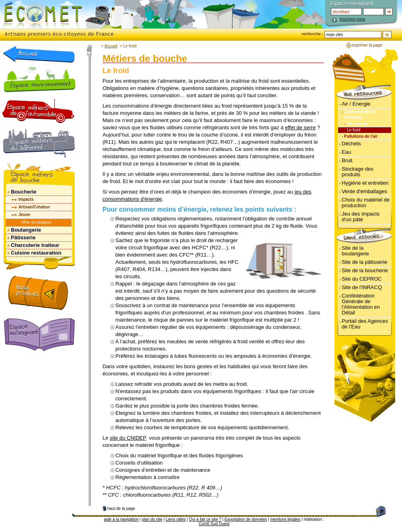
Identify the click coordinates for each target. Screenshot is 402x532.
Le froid (354, 130)
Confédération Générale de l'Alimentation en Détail (361, 304)
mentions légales (285, 519)
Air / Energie (356, 104)
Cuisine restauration (36, 253)
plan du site (152, 519)
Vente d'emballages (364, 191)
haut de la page (121, 509)
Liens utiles (176, 519)
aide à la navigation (121, 519)
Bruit (347, 160)
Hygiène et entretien (365, 183)
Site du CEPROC (362, 279)
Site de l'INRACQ (362, 287)
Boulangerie (26, 230)
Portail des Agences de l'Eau (365, 324)
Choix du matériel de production (366, 203)
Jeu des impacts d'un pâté (361, 217)
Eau (346, 152)
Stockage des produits (358, 172)
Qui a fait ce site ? (205, 519)
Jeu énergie (357, 124)
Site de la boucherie (365, 270)
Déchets (351, 144)
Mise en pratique (37, 222)
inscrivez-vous (352, 19)
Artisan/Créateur (34, 207)
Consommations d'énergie (360, 115)
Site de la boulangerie (355, 251)
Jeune (24, 215)
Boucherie (24, 192)
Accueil (111, 46)
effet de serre (300, 127)
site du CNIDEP (128, 438)
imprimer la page (367, 45)
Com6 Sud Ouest (214, 524)
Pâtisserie (23, 237)
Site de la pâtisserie (364, 262)
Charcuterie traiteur (35, 245)
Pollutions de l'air (361, 136)
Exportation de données (246, 519)
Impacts (26, 199)
